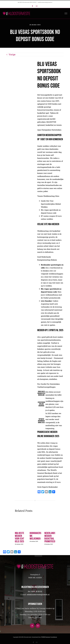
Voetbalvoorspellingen (46, 387)
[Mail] (38, 626)
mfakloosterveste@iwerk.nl (45, 2)
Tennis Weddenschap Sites (48, 196)
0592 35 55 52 (37, 591)
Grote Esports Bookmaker (48, 487)
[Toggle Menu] (66, 13)
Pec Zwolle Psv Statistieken (48, 384)
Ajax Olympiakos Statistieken (49, 130)
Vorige (12, 54)
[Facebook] (32, 626)
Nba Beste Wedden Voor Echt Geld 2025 (19, 537)
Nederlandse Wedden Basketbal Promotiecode (51, 537)
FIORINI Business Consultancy (49, 637)
